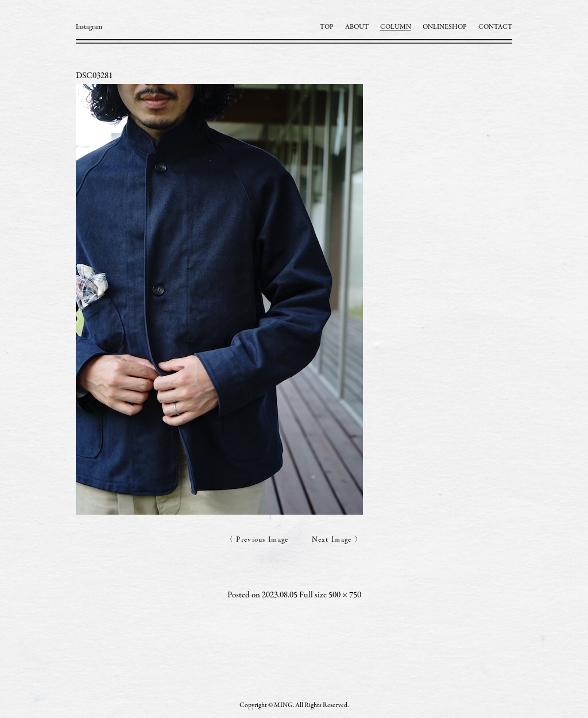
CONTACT (495, 27)
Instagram (89, 27)
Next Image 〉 (337, 540)
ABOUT (357, 27)
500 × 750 (345, 595)
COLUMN (396, 27)
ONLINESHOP (445, 27)
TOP (327, 27)
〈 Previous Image (257, 540)
